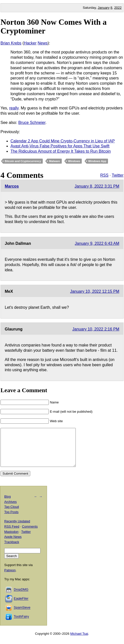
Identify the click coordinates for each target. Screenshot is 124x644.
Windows (74, 161)
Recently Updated (17, 529)
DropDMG (21, 597)
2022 (118, 8)
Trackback (12, 549)
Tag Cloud (12, 514)
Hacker (30, 43)
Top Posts (11, 519)
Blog (7, 504)
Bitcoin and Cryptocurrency (23, 161)
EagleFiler (21, 606)
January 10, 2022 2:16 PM (96, 329)
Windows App (97, 161)
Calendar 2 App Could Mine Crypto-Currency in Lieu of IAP (63, 141)
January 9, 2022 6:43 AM (97, 243)
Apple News (13, 544)
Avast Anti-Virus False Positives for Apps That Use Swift (60, 146)
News (43, 43)
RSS (104, 175)
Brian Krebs (11, 43)
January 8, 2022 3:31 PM (97, 186)
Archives (10, 509)
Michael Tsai (79, 641)
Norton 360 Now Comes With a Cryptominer (54, 26)
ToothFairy (21, 624)
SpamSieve (22, 615)
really (14, 108)
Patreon (10, 578)
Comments (30, 534)
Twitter (118, 175)
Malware (54, 161)
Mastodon (11, 539)
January (104, 8)
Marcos (12, 186)
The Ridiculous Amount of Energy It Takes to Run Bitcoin (61, 151)
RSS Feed (12, 534)
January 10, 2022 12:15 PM (95, 291)
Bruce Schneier (32, 123)
